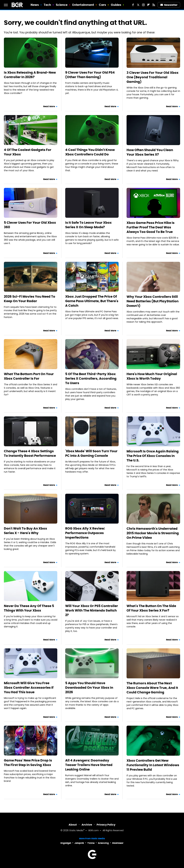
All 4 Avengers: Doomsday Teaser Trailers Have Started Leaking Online (89, 765)
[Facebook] (133, 5)
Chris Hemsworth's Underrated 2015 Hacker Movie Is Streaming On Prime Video (153, 533)
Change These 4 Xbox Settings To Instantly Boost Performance (30, 453)
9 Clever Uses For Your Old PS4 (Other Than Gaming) (90, 75)
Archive (87, 825)
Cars (102, 5)
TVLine (91, 843)
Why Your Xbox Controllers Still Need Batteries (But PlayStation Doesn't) (153, 301)
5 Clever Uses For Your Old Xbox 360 (30, 225)
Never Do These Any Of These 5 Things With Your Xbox (29, 608)
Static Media (76, 831)
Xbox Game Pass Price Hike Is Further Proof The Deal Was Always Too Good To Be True (151, 227)
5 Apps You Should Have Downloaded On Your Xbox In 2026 (89, 688)
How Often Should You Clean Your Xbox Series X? (150, 152)
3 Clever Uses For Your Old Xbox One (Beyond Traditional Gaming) (153, 77)
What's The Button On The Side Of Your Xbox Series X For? (151, 608)
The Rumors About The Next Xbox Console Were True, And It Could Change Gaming (152, 688)
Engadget (66, 843)
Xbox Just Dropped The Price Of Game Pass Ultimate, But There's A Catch (92, 301)
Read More (49, 106)
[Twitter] (138, 5)
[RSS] (154, 5)
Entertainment (83, 5)
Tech (47, 5)
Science (62, 5)
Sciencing (103, 843)
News (35, 5)
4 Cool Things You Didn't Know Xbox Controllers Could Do (90, 152)
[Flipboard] (149, 5)
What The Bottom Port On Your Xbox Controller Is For (29, 376)
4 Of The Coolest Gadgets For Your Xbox (28, 152)
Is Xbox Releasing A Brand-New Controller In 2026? (30, 75)
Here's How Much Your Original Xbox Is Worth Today (152, 376)
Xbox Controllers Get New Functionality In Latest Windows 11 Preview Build (153, 765)
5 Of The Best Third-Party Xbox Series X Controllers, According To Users (91, 378)
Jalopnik (79, 843)
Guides (116, 5)
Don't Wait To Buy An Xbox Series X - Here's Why (25, 531)
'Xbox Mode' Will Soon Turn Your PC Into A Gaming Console (91, 453)
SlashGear (118, 843)
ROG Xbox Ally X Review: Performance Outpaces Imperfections (85, 533)
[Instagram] (143, 5)
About (73, 825)
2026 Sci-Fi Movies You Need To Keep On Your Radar (30, 299)
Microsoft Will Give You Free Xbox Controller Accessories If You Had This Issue (29, 688)
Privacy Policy (106, 825)
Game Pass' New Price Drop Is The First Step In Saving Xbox (28, 763)
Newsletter (169, 5)
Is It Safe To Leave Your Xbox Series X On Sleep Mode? (88, 225)
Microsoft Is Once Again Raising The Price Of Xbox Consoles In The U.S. (153, 456)
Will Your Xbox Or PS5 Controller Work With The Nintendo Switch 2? (92, 610)
